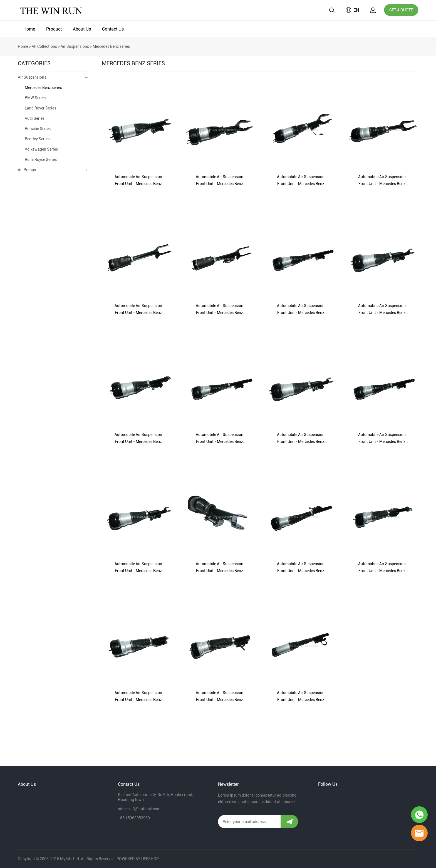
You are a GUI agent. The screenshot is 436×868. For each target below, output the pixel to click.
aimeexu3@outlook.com (139, 809)
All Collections (44, 46)
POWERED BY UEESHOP (138, 859)
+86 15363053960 (134, 818)
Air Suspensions (75, 46)
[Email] (249, 822)
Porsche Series (38, 129)
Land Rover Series (40, 108)
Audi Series (35, 118)
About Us (82, 29)
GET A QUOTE (401, 10)
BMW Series (35, 98)
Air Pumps (27, 170)
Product (54, 29)
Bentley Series (37, 139)
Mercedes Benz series (111, 46)
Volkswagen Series (41, 149)
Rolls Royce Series (41, 159)
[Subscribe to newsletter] (289, 822)
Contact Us (113, 29)
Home (29, 29)
